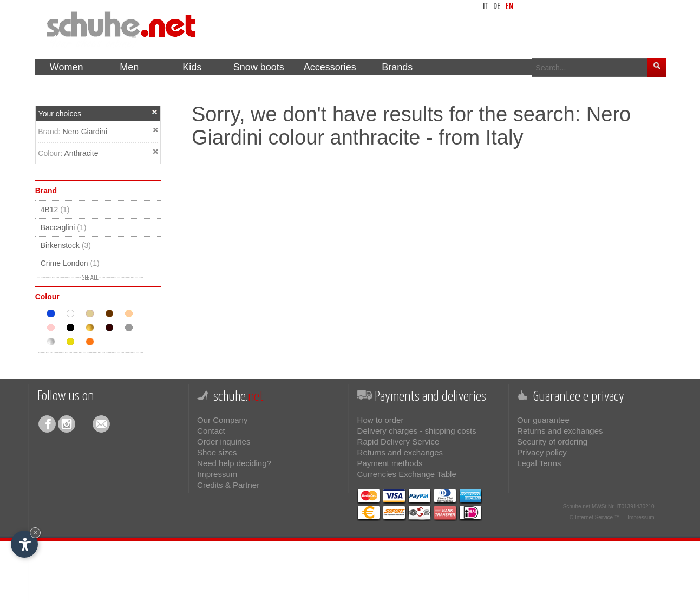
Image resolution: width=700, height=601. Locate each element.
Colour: (51, 153)
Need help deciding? (234, 463)
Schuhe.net (577, 507)
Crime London (70, 263)
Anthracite (81, 153)
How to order (381, 420)
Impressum (217, 474)
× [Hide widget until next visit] (35, 533)
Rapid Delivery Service (398, 442)
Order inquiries (224, 442)
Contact (211, 431)
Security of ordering (552, 442)
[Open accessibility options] (24, 544)
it (485, 7)
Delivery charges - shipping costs (417, 431)
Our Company (222, 420)
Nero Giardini (84, 132)
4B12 (55, 210)
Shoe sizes (217, 452)
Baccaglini (64, 227)
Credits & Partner (228, 485)
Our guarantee (543, 420)
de (497, 7)
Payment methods (390, 463)
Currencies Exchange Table (407, 474)
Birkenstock (66, 245)
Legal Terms (539, 463)
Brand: (50, 132)
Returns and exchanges (400, 452)
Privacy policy (542, 452)
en (509, 7)
